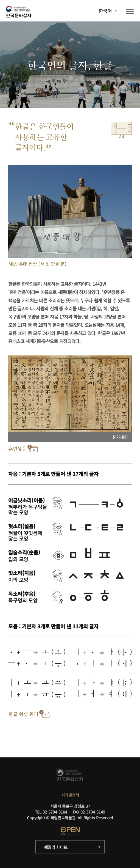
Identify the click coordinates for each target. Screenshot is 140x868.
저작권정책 (70, 795)
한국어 (105, 11)
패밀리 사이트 (56, 847)
